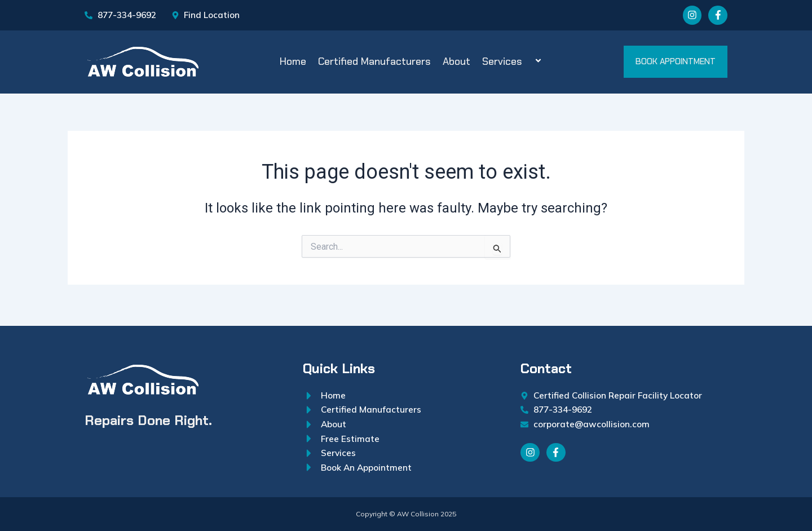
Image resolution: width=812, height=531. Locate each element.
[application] (527, 64)
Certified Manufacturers (374, 63)
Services (514, 63)
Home (293, 63)
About (456, 63)
